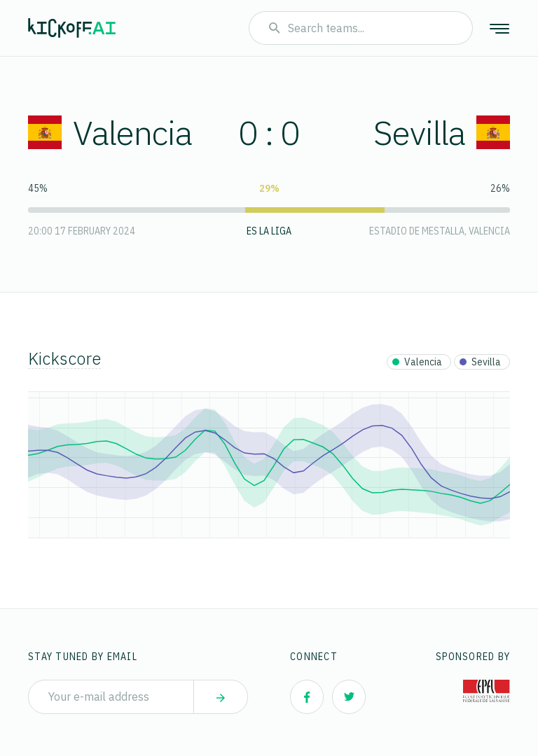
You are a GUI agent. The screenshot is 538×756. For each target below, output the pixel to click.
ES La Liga (269, 231)
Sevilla (442, 132)
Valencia (110, 132)
